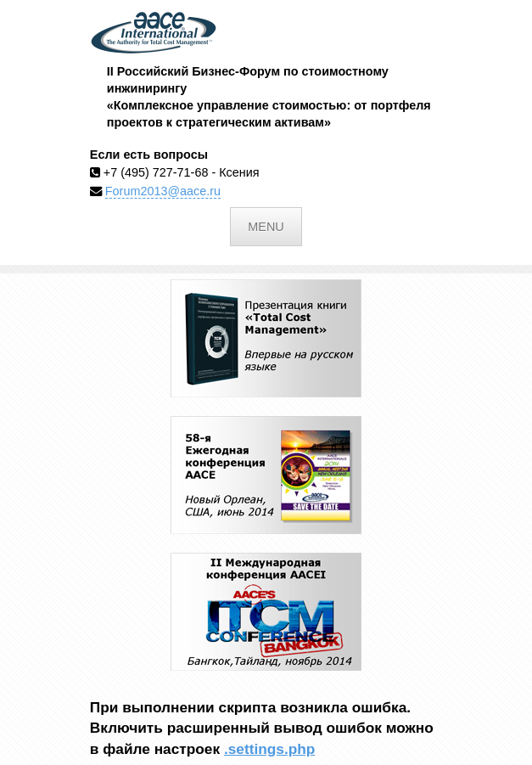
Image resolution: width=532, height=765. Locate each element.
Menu (266, 227)
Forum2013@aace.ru (163, 191)
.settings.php (269, 749)
